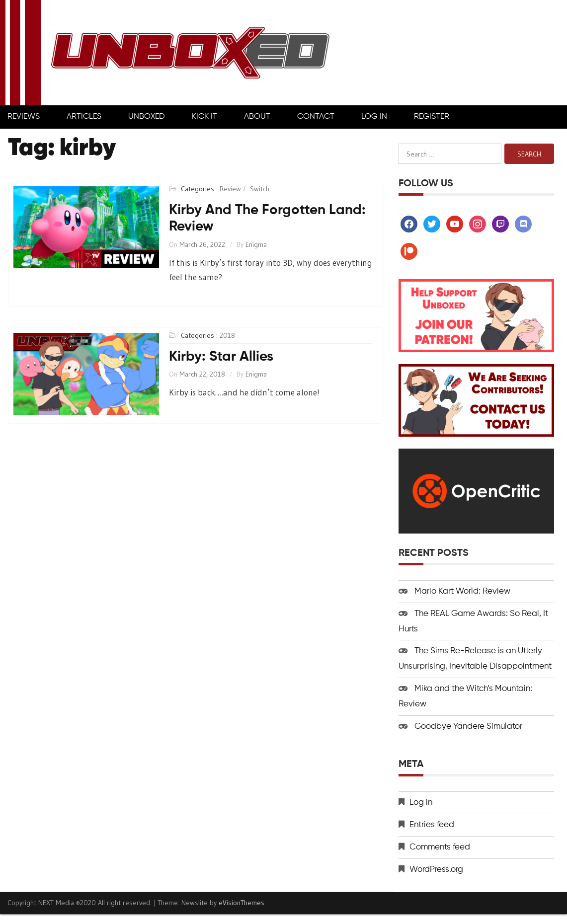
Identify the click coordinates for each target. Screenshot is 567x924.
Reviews (24, 117)
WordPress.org (436, 870)
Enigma (256, 244)
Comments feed (440, 847)
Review (230, 189)
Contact (316, 117)
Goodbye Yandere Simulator (468, 727)
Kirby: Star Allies (221, 357)
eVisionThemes (242, 903)
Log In (374, 117)
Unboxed (147, 117)
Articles (84, 117)
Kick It (204, 117)
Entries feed (432, 825)
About (257, 117)
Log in (421, 803)
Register (432, 117)
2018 (227, 335)
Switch (260, 189)
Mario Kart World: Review (462, 591)
